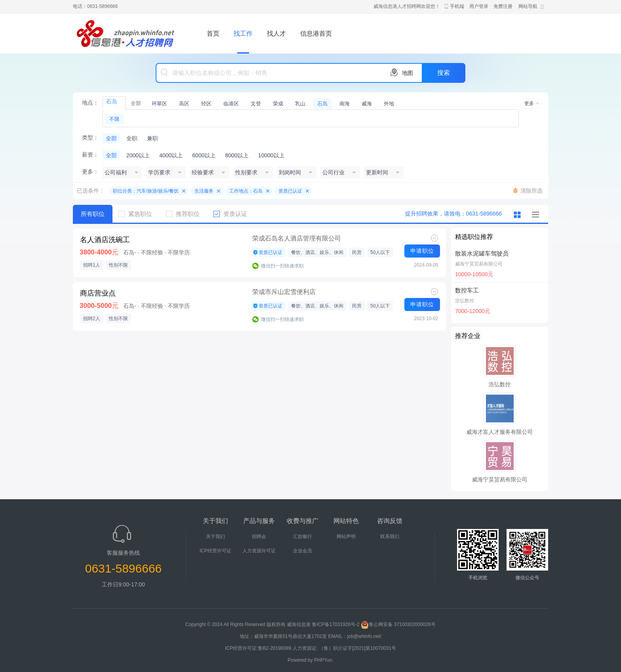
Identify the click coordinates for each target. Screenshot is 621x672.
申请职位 (422, 251)
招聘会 (259, 536)
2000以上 (138, 155)
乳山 (300, 104)
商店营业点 (98, 293)
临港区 (231, 104)
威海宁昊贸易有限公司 (479, 264)
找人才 (276, 33)
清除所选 (531, 191)
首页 (213, 33)
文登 (256, 104)
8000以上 (237, 155)
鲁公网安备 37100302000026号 (398, 624)
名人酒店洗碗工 (105, 240)
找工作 (243, 33)
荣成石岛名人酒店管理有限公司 (297, 238)
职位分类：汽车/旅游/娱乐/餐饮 (146, 191)
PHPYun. (324, 660)
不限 (114, 119)
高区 (184, 104)
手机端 (457, 6)
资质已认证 (290, 191)
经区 (206, 104)
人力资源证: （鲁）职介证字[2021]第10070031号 (344, 648)
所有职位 (93, 214)
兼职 (152, 138)
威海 (367, 104)
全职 (132, 138)
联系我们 (390, 536)
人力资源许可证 (259, 551)
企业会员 (303, 551)
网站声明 (346, 536)
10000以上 (271, 155)
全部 (136, 103)
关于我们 (215, 536)
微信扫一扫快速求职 (282, 266)
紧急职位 (138, 214)
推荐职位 (186, 214)
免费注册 (503, 6)
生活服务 (204, 191)
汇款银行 (303, 536)
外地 (389, 104)
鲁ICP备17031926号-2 (336, 624)
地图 (408, 73)
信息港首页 (316, 33)
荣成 (278, 104)
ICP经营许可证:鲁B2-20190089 (259, 648)
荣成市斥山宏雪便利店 (284, 292)
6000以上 (204, 155)
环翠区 (159, 104)
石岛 (322, 104)
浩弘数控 (465, 301)
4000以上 (171, 155)
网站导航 (528, 6)
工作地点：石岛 (246, 191)
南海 (345, 104)
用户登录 (479, 6)
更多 (529, 103)
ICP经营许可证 (215, 551)
